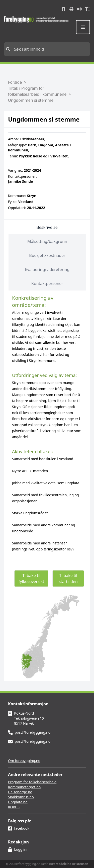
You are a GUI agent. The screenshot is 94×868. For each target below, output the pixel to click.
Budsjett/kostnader (47, 255)
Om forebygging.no (24, 761)
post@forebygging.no (33, 732)
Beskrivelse (47, 227)
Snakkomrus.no (21, 797)
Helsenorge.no (20, 792)
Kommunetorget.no (24, 787)
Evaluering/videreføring (47, 269)
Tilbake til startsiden (68, 578)
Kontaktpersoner (47, 283)
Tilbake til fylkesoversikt (31, 578)
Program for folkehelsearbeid (32, 782)
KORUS (14, 807)
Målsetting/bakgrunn (47, 241)
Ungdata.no (18, 802)
